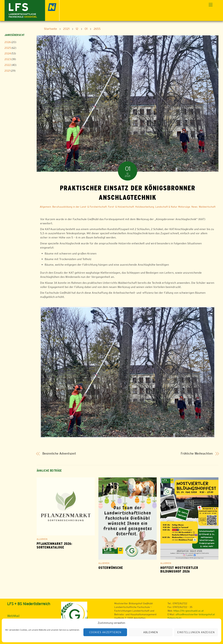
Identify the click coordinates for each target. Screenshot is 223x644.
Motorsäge (184, 207)
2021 (7, 71)
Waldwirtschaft (207, 207)
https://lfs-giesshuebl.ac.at (189, 611)
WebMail (13, 616)
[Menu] (211, 5)
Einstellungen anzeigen (196, 632)
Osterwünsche (111, 568)
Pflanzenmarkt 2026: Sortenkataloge (54, 546)
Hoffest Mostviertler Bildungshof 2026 (179, 570)
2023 (8, 59)
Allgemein (45, 207)
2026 (8, 42)
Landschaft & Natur (166, 207)
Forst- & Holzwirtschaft (121, 207)
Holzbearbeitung (145, 207)
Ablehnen (151, 632)
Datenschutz (174, 618)
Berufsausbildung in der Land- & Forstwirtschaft (80, 207)
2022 (8, 65)
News (194, 207)
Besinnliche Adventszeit (59, 454)
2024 (8, 53)
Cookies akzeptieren (105, 632)
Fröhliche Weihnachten (197, 454)
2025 (8, 48)
